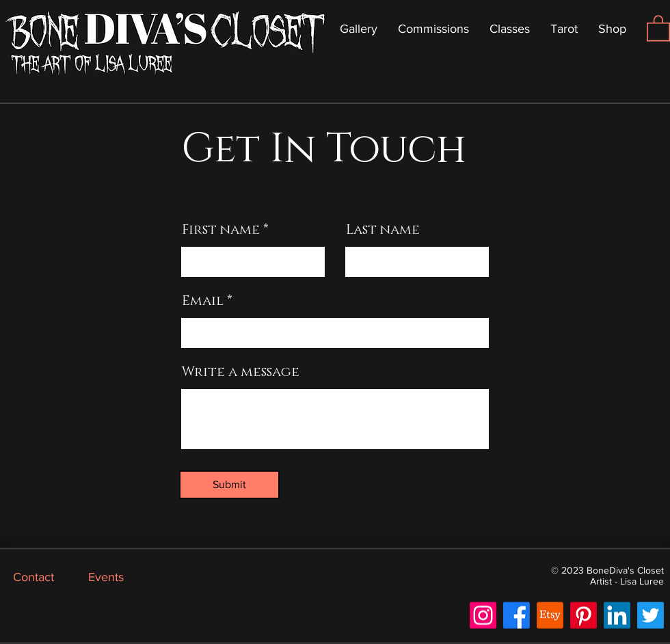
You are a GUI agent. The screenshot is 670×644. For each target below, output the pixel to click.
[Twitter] (651, 616)
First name (221, 230)
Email (203, 301)
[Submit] (229, 485)
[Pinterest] (584, 616)
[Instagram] (483, 616)
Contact (33, 577)
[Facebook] (517, 616)
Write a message (241, 372)
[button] (658, 27)
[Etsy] (550, 616)
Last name (383, 230)
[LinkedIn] (617, 616)
